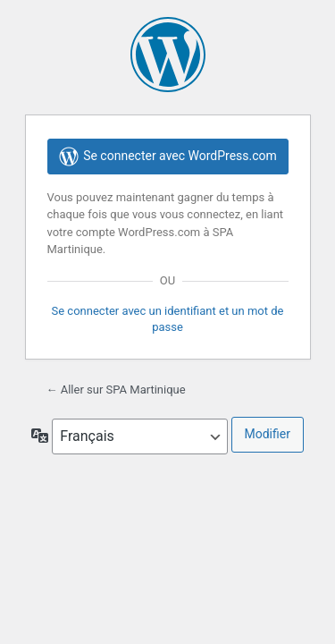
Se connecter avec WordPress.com (167, 157)
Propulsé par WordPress (168, 55)
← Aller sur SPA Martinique (116, 390)
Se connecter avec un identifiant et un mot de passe (168, 319)
